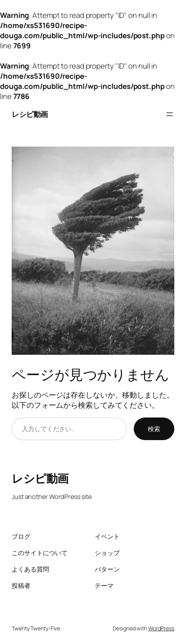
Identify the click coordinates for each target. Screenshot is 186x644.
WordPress (161, 628)
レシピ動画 (30, 114)
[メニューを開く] (170, 114)
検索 (154, 429)
